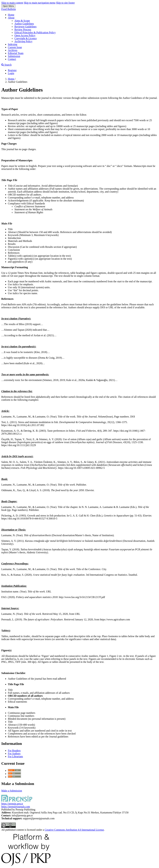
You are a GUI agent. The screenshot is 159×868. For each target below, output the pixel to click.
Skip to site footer (65, 3)
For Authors (14, 753)
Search (6, 65)
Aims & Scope (22, 21)
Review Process (23, 30)
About (11, 18)
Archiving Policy (23, 41)
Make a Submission (12, 791)
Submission (14, 56)
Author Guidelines (24, 24)
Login (11, 73)
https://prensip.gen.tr (12, 804)
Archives (13, 50)
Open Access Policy (25, 35)
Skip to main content (12, 3)
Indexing (13, 44)
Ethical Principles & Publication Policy (35, 32)
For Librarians (15, 756)
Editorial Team (16, 53)
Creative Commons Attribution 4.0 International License (74, 830)
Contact (12, 59)
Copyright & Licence (26, 38)
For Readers (14, 751)
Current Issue (15, 47)
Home (11, 15)
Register (12, 70)
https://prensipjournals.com (16, 807)
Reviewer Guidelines (25, 27)
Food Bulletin (9, 9)
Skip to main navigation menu (40, 3)
